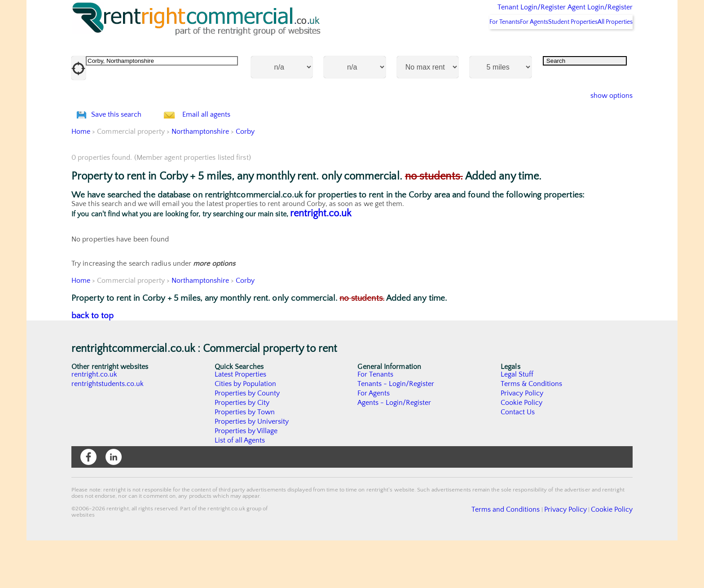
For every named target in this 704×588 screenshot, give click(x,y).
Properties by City (242, 450)
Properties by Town (245, 460)
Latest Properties (241, 422)
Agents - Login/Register (395, 450)
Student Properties (554, 45)
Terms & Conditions (532, 431)
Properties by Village (246, 478)
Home (81, 179)
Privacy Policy (522, 441)
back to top (93, 363)
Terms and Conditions (527, 556)
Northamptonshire (200, 179)
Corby (246, 179)
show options (605, 119)
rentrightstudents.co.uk (108, 431)
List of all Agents (240, 488)
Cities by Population (246, 431)
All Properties (609, 45)
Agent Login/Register (587, 13)
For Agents (504, 45)
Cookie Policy (522, 450)
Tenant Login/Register (490, 13)
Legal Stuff (517, 422)
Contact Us (518, 460)
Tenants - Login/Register (396, 431)
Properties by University (252, 469)
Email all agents (224, 150)
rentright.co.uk (321, 261)
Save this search (125, 150)
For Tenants (463, 45)
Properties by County (248, 441)
